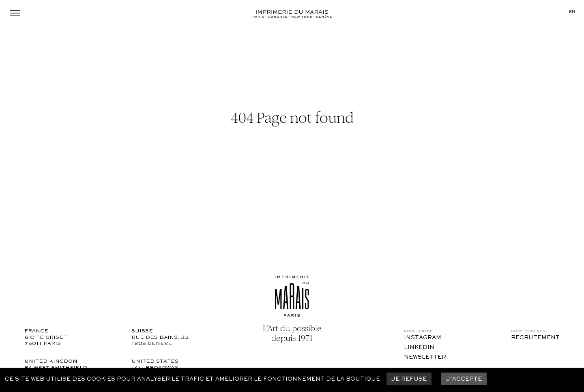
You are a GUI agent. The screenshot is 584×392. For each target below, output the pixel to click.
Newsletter (425, 358)
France (36, 331)
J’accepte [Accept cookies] (464, 379)
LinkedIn (419, 348)
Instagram (423, 338)
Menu (15, 13)
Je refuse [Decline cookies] (409, 379)
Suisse (142, 331)
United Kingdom (51, 362)
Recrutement (535, 338)
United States (155, 362)
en (572, 12)
